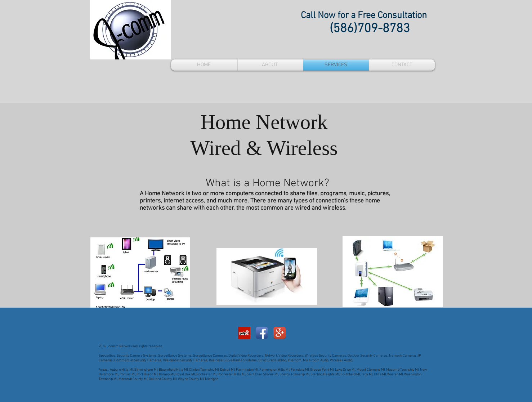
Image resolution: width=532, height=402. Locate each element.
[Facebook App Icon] (262, 333)
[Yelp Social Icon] (244, 333)
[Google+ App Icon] (280, 333)
